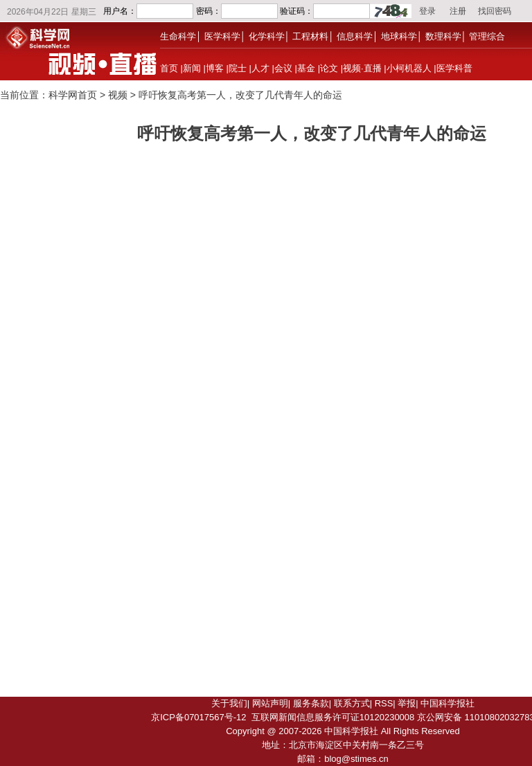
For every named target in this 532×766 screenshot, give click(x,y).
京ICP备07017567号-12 (198, 717)
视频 (118, 95)
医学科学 (222, 36)
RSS (384, 703)
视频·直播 (362, 68)
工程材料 (310, 36)
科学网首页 (73, 95)
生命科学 (178, 36)
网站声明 (270, 703)
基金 (306, 68)
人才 (260, 68)
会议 (283, 68)
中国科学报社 (447, 703)
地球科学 (399, 36)
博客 (215, 68)
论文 (329, 68)
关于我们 (229, 703)
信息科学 (355, 36)
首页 (169, 68)
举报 (407, 703)
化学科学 (267, 36)
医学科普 (454, 68)
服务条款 (311, 703)
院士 (238, 68)
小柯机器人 (409, 68)
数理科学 (443, 36)
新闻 (192, 68)
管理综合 (487, 36)
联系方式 (352, 703)
